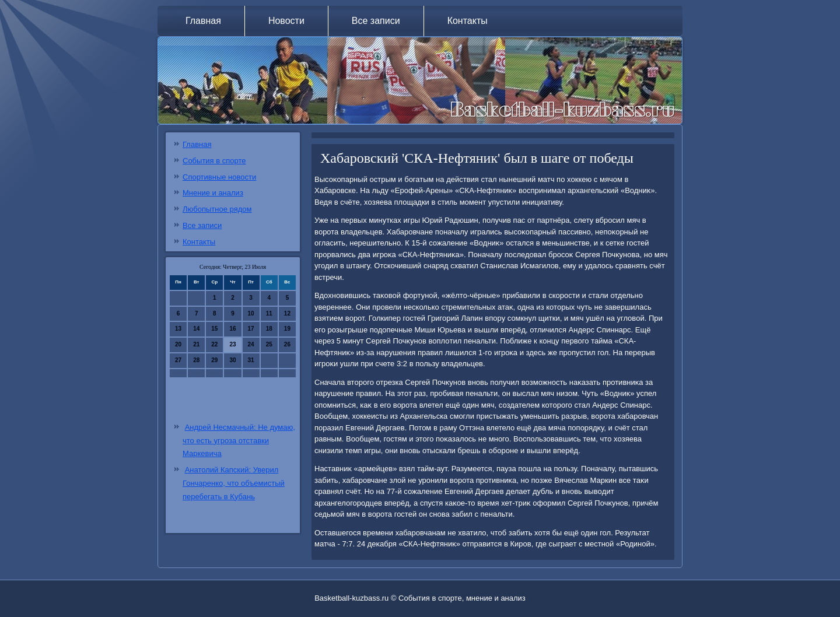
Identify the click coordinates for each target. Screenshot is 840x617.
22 (214, 344)
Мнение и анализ (213, 193)
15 (214, 329)
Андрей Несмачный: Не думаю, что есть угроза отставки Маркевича (239, 441)
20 (178, 344)
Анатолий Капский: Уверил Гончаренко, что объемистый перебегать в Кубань (234, 483)
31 (251, 360)
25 (269, 344)
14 (196, 329)
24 (251, 344)
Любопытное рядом (217, 209)
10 (251, 313)
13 (178, 329)
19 (287, 329)
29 (214, 360)
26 (287, 344)
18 (269, 329)
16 (232, 329)
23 (232, 344)
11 (269, 313)
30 (232, 360)
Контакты (468, 21)
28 (196, 360)
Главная (203, 21)
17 (251, 329)
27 (178, 360)
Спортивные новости (219, 177)
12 (287, 313)
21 (196, 344)
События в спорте (214, 161)
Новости (286, 21)
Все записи (376, 21)
